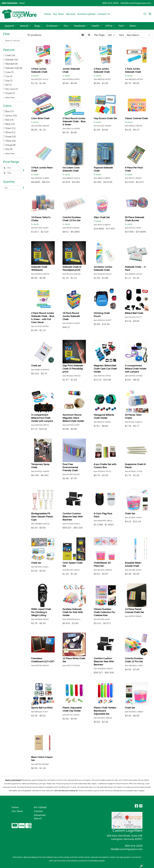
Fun (67, 26)
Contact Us (104, 14)
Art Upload (40, 807)
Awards (25, 26)
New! (22, 3)
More (134, 26)
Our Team (58, 14)
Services (71, 14)
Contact (38, 811)
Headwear (81, 26)
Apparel (10, 26)
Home (47, 14)
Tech (122, 26)
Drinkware (53, 26)
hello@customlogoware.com (136, 3)
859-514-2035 (110, 3)
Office (110, 26)
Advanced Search (40, 817)
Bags (38, 26)
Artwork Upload (86, 14)
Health (97, 26)
